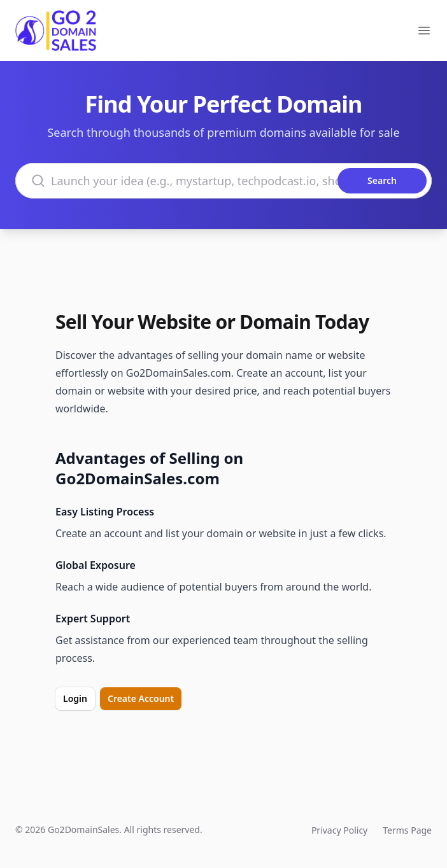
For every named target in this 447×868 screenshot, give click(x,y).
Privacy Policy (339, 830)
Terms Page (407, 830)
